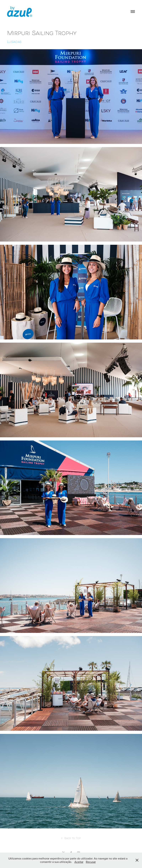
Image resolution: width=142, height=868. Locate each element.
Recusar (91, 862)
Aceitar (79, 862)
